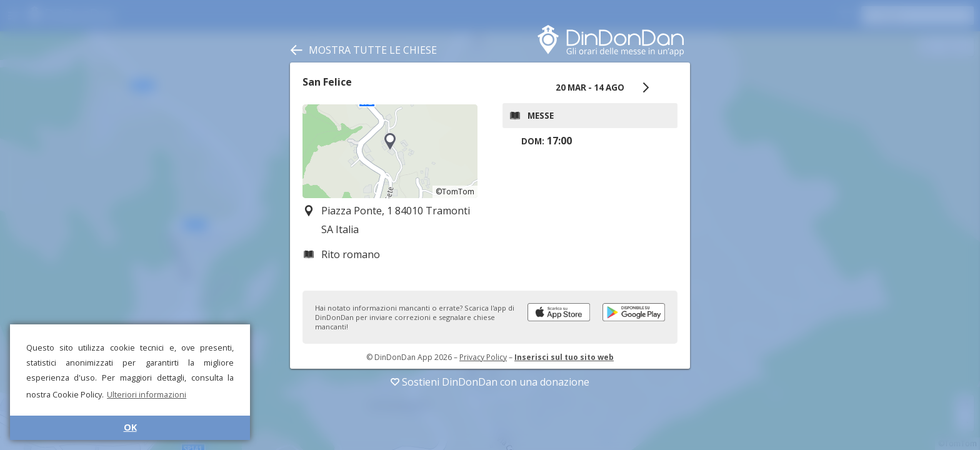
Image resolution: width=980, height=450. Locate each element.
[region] (390, 151)
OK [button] (130, 427)
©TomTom (455, 192)
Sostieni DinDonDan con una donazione (490, 382)
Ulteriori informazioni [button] (147, 394)
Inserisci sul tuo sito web (564, 357)
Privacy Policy (483, 357)
